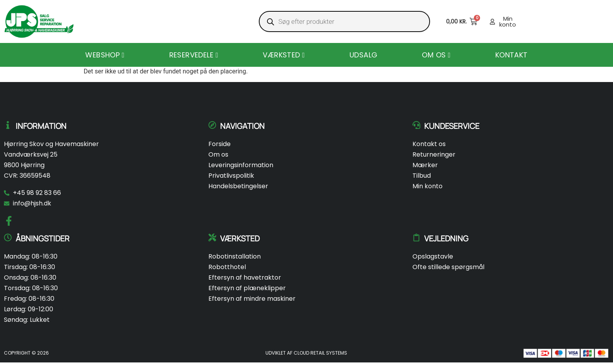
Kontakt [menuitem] (512, 55)
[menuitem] (105, 55)
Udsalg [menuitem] (363, 55)
